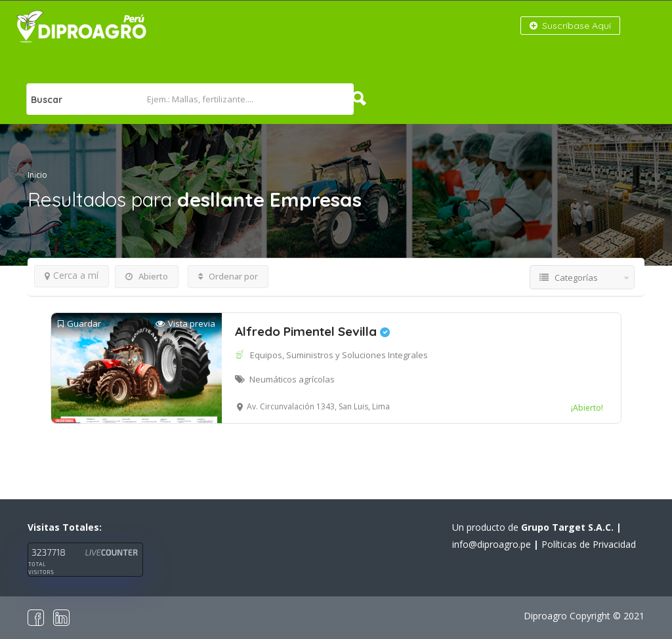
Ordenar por (228, 276)
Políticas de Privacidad (589, 544)
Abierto (147, 276)
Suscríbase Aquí (570, 26)
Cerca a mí (72, 275)
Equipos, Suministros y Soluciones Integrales (339, 355)
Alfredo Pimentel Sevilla (312, 331)
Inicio (37, 175)
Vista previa (185, 324)
